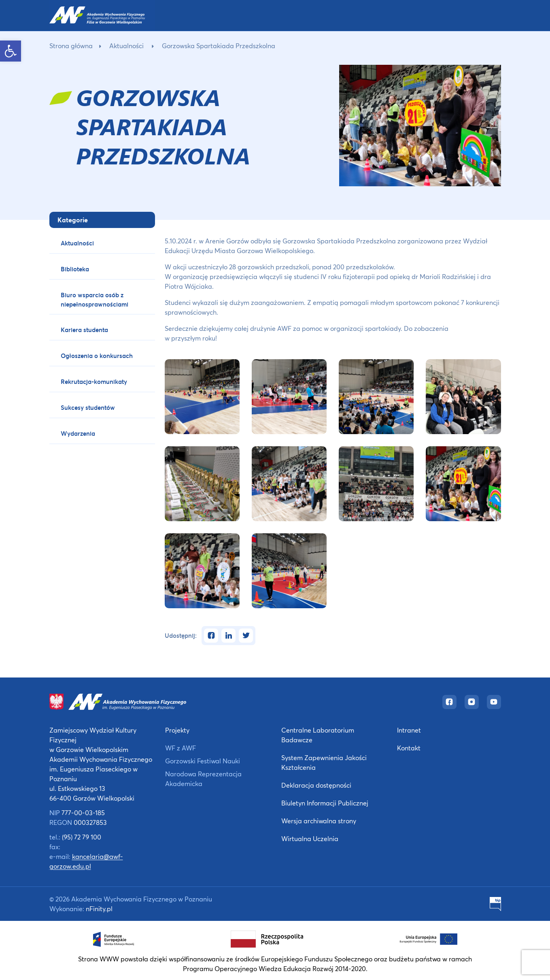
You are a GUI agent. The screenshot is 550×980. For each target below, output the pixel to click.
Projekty (177, 730)
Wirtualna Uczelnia (310, 838)
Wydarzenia (78, 433)
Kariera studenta (84, 330)
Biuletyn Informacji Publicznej (325, 803)
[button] (11, 51)
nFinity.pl (99, 909)
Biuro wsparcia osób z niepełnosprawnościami (94, 299)
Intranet (409, 730)
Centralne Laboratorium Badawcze (318, 735)
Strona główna (71, 46)
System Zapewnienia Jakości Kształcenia (324, 762)
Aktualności (126, 46)
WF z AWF (181, 748)
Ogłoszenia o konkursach (97, 356)
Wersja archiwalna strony (319, 821)
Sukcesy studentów (88, 407)
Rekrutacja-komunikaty (94, 381)
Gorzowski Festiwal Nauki (203, 761)
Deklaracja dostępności (316, 785)
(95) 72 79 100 (82, 837)
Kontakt (409, 748)
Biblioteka (75, 269)
